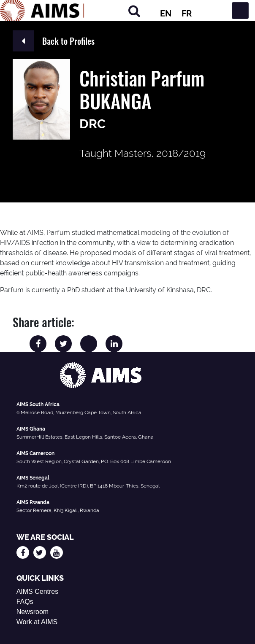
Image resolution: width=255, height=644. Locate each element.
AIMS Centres (38, 591)
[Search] (134, 11)
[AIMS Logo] (42, 11)
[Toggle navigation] (240, 11)
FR (187, 13)
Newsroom (33, 612)
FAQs (25, 602)
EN (166, 13)
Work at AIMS (37, 622)
